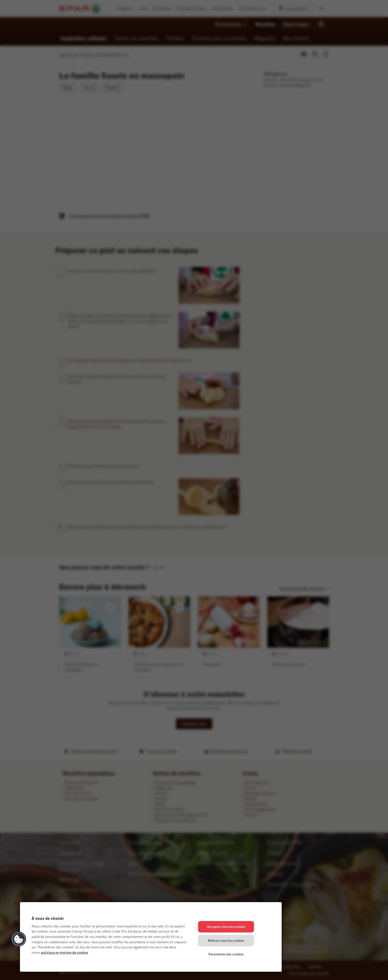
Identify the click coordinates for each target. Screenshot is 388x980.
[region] (151, 937)
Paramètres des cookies (226, 954)
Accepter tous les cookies (226, 927)
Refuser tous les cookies (226, 940)
